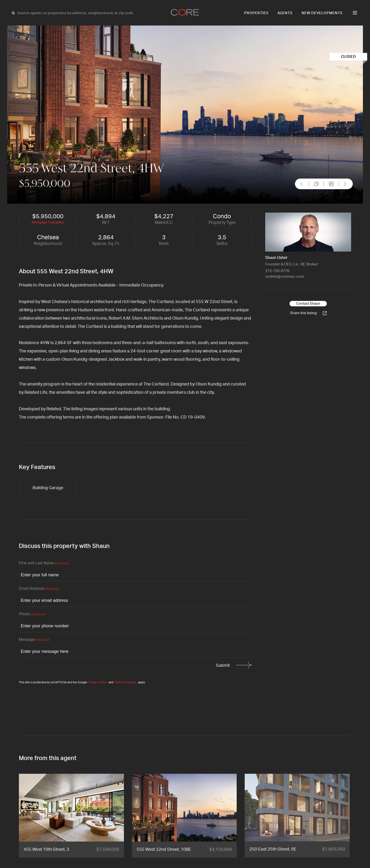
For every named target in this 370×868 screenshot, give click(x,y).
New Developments (322, 13)
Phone (32, 614)
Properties (256, 13)
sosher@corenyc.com (285, 277)
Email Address (39, 589)
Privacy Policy (98, 682)
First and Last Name (44, 563)
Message (34, 640)
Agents (285, 13)
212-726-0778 (277, 271)
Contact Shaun (308, 304)
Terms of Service (126, 682)
